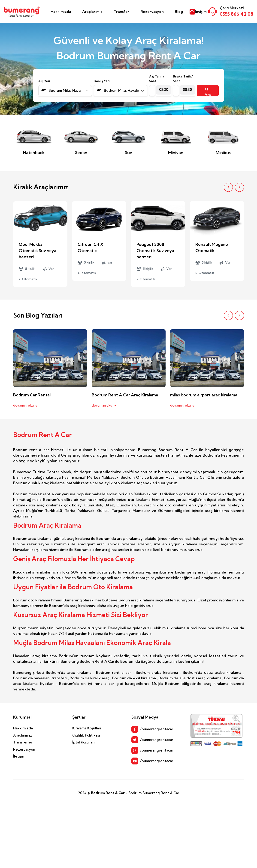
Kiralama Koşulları (87, 728)
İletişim (19, 756)
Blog (179, 12)
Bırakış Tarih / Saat (183, 79)
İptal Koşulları (83, 742)
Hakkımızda (61, 12)
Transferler (23, 742)
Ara (208, 92)
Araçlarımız (92, 12)
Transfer (121, 12)
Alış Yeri (44, 81)
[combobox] (65, 91)
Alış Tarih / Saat (157, 79)
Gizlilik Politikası (86, 735)
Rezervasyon (152, 12)
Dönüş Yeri (102, 81)
